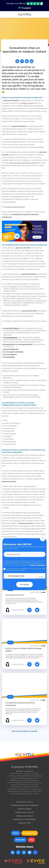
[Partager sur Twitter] (27, 61)
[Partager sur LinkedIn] (32, 61)
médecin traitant (27, 103)
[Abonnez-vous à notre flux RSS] (17, 61)
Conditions (43, 578)
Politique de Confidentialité (37, 565)
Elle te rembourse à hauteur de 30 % (23, 163)
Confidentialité (38, 578)
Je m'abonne (25, 585)
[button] (3, 15)
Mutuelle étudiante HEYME (15, 207)
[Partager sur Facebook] (22, 61)
